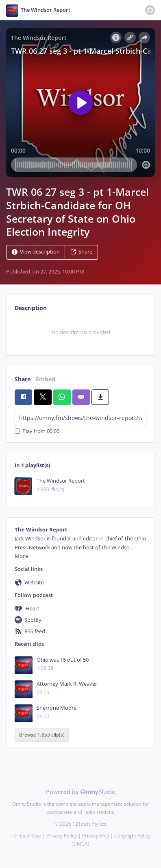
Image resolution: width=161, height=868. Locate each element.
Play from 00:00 (37, 431)
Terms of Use (26, 836)
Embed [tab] (46, 379)
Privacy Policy (62, 836)
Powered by (81, 792)
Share (81, 252)
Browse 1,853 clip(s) (42, 735)
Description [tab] (31, 308)
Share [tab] (23, 379)
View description (36, 252)
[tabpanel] (80, 332)
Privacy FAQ (96, 836)
